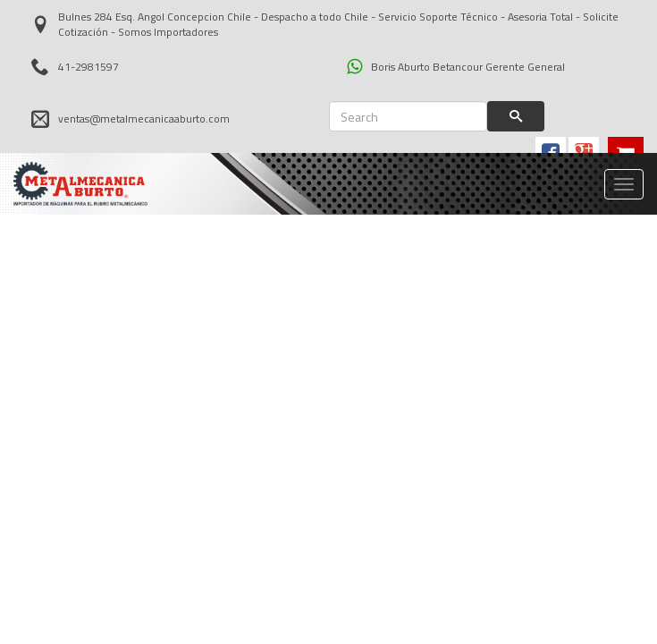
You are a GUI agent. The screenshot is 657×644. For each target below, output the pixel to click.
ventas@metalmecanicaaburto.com (131, 119)
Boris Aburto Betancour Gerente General (456, 66)
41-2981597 (75, 66)
